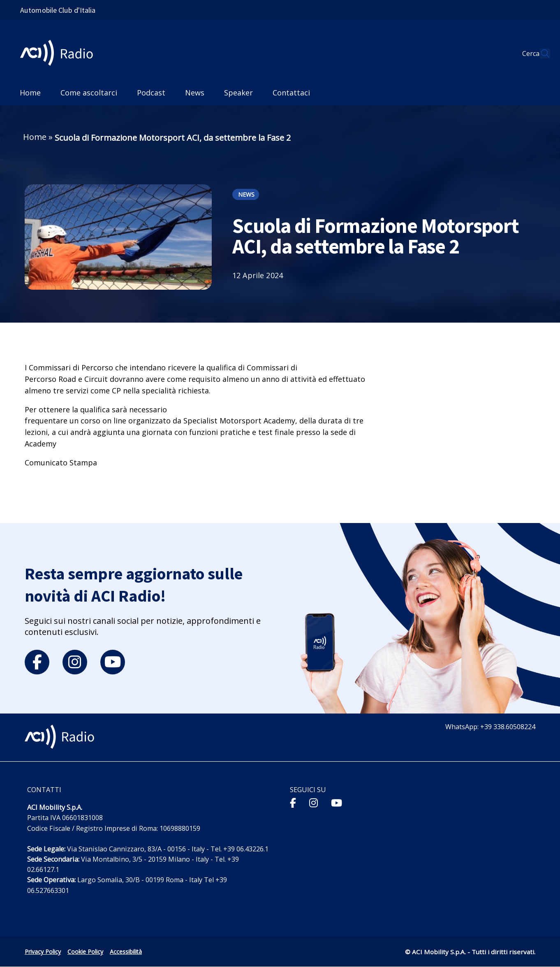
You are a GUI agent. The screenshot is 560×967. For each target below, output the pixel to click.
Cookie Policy (85, 952)
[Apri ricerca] (540, 53)
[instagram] (75, 662)
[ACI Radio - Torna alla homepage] (60, 54)
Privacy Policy (43, 952)
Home (35, 137)
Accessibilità (126, 952)
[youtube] (113, 662)
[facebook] (37, 662)
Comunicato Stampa (61, 463)
